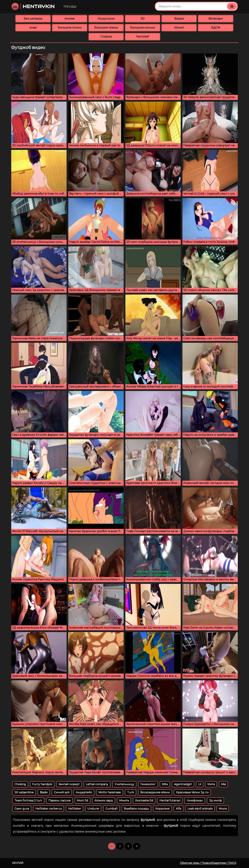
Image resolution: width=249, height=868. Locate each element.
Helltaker (75, 809)
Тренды (70, 7)
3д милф (215, 801)
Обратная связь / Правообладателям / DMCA (208, 863)
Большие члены (106, 28)
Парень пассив (59, 801)
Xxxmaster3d (144, 801)
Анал (33, 28)
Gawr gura (22, 809)
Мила (223, 809)
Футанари (216, 19)
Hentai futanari (170, 801)
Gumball (111, 809)
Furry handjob (42, 784)
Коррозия (162, 809)
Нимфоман (195, 801)
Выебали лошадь (136, 809)
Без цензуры (33, 19)
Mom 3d (82, 801)
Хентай (18, 863)
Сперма (106, 37)
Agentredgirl (183, 784)
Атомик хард (104, 801)
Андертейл (84, 792)
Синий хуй (62, 792)
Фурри (179, 19)
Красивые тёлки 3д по (192, 792)
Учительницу (124, 784)
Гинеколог (148, 784)
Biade (44, 792)
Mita (165, 784)
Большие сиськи (143, 28)
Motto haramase (110, 792)
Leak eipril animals (200, 809)
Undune (93, 809)
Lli (200, 784)
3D (143, 19)
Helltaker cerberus (49, 809)
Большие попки (70, 28)
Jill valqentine (24, 792)
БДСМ (216, 28)
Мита (211, 784)
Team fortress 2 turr (28, 801)
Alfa (179, 809)
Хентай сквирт (69, 784)
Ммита (124, 801)
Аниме (70, 19)
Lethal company (97, 784)
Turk (131, 792)
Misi (223, 784)
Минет (179, 28)
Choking (20, 784)
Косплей (143, 37)
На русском (106, 19)
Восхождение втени (155, 792)
